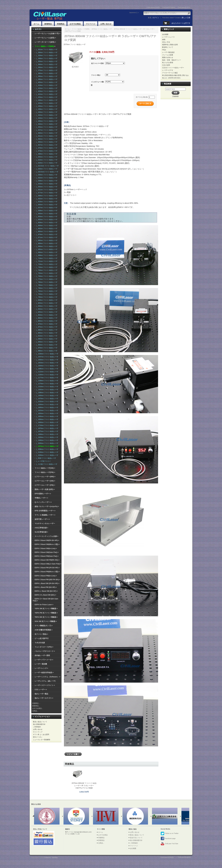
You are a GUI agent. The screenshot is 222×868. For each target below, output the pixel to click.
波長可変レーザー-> (42, 519)
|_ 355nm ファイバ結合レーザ (46, 61)
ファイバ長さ (96, 75)
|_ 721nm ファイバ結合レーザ (46, 261)
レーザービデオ (168, 70)
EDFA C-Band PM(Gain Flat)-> (47, 556)
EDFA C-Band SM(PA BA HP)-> (47, 540)
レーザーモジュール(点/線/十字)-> (47, 34)
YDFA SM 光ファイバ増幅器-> (46, 609)
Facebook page (168, 839)
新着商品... (36, 706)
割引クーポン (38, 737)
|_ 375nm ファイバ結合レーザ (46, 70)
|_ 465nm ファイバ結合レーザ (46, 142)
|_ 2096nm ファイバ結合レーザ (47, 449)
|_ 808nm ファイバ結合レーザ (46, 300)
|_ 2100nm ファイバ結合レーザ (47, 452)
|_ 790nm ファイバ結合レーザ (46, 288)
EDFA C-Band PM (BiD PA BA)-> (47, 580)
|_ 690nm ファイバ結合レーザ (46, 246)
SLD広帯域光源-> (41, 532)
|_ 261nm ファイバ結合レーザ (46, 49)
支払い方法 (166, 42)
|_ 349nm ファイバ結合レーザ (46, 58)
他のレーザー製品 (41, 694)
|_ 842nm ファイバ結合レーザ (46, 309)
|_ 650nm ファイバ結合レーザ (46, 217)
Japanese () (133, 13)
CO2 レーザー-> (41, 690)
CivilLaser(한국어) (184, 7)
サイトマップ (38, 732)
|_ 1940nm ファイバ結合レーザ (47, 440)
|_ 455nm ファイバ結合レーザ (46, 127)
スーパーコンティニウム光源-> (46, 536)
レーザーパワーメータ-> (44, 660)
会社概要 (165, 34)
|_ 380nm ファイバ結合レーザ (46, 73)
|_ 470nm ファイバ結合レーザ (46, 148)
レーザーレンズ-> (41, 668)
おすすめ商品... (38, 708)
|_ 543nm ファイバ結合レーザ (46, 184)
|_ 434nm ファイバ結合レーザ (46, 103)
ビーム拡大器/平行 (42, 638)
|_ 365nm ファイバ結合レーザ (46, 67)
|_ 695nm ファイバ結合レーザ (46, 249)
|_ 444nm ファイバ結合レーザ (46, 118)
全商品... (35, 711)
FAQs (164, 50)
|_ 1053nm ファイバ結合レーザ (47, 363)
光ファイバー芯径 (97, 64)
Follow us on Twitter (170, 833)
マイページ (91, 24)
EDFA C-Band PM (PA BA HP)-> (47, 568)
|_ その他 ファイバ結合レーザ (46, 464)
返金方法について (136, 838)
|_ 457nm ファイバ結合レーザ (46, 130)
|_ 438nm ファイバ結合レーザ (46, 109)
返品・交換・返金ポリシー (172, 60)
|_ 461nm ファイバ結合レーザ (46, 136)
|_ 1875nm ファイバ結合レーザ (47, 431)
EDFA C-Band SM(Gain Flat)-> (47, 552)
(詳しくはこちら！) (136, 169)
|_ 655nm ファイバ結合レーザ (46, 219)
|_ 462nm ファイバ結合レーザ (46, 139)
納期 (164, 39)
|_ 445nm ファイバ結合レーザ (46, 121)
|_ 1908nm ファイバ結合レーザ (47, 434)
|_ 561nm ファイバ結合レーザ (46, 190)
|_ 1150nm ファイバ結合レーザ (47, 375)
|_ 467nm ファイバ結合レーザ (46, 145)
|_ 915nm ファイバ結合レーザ (46, 336)
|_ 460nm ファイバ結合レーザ (46, 133)
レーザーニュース (168, 37)
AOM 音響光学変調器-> (44, 630)
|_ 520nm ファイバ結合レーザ (46, 163)
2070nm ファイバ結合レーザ (102, 29)
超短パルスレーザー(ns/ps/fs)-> (47, 506)
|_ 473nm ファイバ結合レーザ (46, 151)
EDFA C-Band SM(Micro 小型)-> (47, 544)
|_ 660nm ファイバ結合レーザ (46, 225)
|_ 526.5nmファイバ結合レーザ (47, 172)
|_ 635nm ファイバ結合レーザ (46, 205)
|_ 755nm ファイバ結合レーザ (46, 273)
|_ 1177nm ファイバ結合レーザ (47, 378)
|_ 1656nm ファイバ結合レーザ (47, 419)
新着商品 (48, 24)
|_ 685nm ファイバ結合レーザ (46, 240)
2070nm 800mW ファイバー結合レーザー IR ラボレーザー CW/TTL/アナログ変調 (84, 786)
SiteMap (55, 857)
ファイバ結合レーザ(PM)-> (45, 472)
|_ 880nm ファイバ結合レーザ (46, 330)
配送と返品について (40, 722)
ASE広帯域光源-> (41, 528)
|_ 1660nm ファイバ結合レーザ (47, 422)
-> (45, 46)
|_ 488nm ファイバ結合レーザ (46, 154)
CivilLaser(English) (169, 7)
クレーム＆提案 (168, 55)
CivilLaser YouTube (169, 844)
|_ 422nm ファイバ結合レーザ (46, 94)
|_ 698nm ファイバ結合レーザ (46, 255)
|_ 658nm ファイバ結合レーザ (46, 222)
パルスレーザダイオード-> (45, 651)
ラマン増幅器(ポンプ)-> (44, 626)
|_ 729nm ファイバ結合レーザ (46, 264)
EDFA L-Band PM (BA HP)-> (46, 587)
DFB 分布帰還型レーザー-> (45, 511)
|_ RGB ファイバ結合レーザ (46, 458)
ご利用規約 (37, 727)
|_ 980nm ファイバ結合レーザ (46, 351)
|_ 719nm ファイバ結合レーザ (46, 258)
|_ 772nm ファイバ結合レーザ (46, 279)
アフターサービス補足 (170, 73)
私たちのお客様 (168, 63)
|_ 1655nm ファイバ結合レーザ (47, 416)
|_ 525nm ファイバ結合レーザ (46, 169)
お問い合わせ (106, 24)
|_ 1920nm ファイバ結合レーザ (47, 437)
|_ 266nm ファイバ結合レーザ (46, 52)
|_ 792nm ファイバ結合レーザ (46, 291)
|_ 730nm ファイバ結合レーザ (46, 267)
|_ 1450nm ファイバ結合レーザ (47, 396)
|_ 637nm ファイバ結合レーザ (46, 208)
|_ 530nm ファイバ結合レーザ (46, 175)
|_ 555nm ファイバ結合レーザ (46, 187)
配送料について (168, 47)
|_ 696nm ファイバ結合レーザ (46, 252)
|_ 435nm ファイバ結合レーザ (46, 106)
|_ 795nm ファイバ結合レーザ (46, 297)
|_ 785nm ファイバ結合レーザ (46, 285)
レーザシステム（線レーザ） (46, 681)
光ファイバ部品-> (41, 634)
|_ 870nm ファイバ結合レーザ (46, 324)
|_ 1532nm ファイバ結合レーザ (47, 401)
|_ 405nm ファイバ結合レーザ (46, 82)
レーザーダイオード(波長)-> (45, 42)
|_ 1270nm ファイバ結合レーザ (47, 384)
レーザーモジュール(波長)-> (45, 38)
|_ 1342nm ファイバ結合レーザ (47, 390)
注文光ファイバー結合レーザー (173, 68)
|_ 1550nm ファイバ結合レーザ (47, 404)
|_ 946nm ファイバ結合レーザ (46, 342)
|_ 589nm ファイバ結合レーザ (46, 196)
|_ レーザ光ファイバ (43, 461)
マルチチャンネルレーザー (45, 523)
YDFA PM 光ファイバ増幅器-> (46, 613)
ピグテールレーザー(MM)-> (45, 477)
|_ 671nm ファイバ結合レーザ (46, 237)
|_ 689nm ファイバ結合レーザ (46, 243)
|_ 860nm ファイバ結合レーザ (46, 318)
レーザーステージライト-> (45, 685)
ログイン (156, 18)
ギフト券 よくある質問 (41, 734)
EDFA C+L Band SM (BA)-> (45, 595)
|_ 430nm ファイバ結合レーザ (46, 100)
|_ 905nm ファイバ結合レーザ (46, 333)
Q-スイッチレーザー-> (43, 502)
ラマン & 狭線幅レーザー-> (45, 515)
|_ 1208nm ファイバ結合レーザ (47, 381)
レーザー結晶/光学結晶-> (44, 673)
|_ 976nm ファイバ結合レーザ (46, 348)
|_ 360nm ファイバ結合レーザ (46, 64)
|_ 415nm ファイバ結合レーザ (46, 88)
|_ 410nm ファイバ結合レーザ (46, 85)
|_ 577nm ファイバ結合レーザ (46, 193)
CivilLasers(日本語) (153, 7)
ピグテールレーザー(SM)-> (45, 481)
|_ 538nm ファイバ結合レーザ (46, 181)
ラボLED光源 (40, 643)
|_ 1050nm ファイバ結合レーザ (47, 360)
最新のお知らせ (168, 57)
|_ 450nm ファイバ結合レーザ (46, 124)
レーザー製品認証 (168, 52)
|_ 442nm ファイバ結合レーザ (46, 115)
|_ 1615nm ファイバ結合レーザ (47, 410)
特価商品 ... (36, 703)
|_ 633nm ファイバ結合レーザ (46, 202)
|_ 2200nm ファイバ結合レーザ (47, 455)
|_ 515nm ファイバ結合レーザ (46, 160)
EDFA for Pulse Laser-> (44, 605)
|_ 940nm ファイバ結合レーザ (46, 339)
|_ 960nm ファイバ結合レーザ (46, 345)
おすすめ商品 (75, 24)
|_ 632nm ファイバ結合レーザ (46, 199)
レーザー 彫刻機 (41, 664)
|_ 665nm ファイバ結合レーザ (46, 231)
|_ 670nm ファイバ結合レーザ (46, 234)
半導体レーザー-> (41, 498)
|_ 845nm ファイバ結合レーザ (46, 312)
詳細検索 (176, 96)
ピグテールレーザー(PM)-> (45, 485)
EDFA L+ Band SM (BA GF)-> (46, 591)
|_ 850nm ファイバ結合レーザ (46, 315)
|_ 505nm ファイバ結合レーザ (46, 157)
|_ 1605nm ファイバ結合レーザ (47, 407)
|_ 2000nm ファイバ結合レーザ (47, 443)
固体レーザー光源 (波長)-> (45, 489)
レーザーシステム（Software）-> (47, 677)
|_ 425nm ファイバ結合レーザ (46, 97)
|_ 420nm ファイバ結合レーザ (46, 91)
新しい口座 (186, 18)
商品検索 (168, 84)
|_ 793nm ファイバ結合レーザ (46, 294)
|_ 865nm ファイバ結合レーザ (46, 321)
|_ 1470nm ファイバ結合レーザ (47, 398)
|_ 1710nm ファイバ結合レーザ (47, 425)
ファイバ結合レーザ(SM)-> (45, 468)
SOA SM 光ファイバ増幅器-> (46, 621)
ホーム (36, 24)
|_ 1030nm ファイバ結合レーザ (47, 354)
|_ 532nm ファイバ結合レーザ (46, 178)
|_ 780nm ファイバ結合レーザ (46, 282)
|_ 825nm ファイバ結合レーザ (46, 303)
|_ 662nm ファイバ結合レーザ (46, 228)
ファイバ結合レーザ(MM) (81, 29)
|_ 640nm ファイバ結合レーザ (46, 214)
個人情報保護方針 (39, 724)
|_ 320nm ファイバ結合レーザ (46, 55)
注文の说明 (166, 65)
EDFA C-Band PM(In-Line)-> (46, 576)
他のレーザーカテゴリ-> (44, 698)
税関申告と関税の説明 (170, 45)
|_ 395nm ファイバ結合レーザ (46, 79)
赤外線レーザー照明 (42, 655)
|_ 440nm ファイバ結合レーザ (46, 112)
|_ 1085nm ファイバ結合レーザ (47, 369)
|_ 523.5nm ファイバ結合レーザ (47, 166)
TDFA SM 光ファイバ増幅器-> (46, 617)
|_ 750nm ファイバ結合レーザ (46, 270)
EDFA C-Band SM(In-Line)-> (46, 549)
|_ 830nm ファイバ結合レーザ (46, 306)
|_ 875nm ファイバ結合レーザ (46, 327)
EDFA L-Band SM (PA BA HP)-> (47, 583)
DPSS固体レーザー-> (43, 494)
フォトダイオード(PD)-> (44, 647)
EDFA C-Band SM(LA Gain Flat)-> (48, 564)
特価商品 (61, 24)
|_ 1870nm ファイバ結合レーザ (47, 428)
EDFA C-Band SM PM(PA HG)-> (47, 560)
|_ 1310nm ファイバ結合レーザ (47, 387)
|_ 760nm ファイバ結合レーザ (46, 276)
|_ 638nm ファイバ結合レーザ (46, 211)
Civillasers (47, 857)
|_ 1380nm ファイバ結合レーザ (47, 393)
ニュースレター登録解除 (42, 740)
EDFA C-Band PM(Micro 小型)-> (47, 572)
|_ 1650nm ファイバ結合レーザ (47, 413)
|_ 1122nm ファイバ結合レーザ (47, 372)
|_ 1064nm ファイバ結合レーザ (47, 366)
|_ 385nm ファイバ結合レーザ (46, 76)
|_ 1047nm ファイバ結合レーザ (47, 357)
